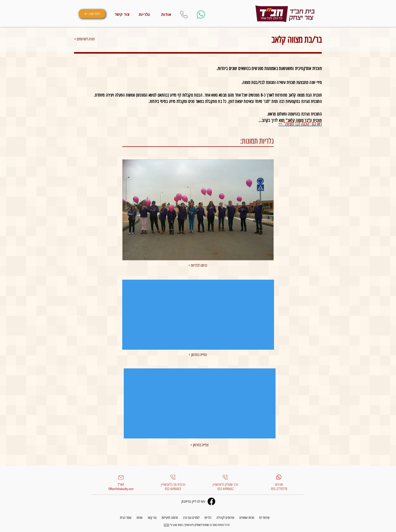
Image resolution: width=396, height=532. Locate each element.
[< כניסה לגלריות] (198, 265)
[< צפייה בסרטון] (200, 445)
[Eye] (285, 14)
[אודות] (166, 15)
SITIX (166, 525)
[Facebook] (211, 501)
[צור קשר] (122, 14)
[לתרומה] (92, 14)
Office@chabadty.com (121, 489)
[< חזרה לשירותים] (92, 39)
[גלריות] (144, 15)
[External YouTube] (198, 315)
